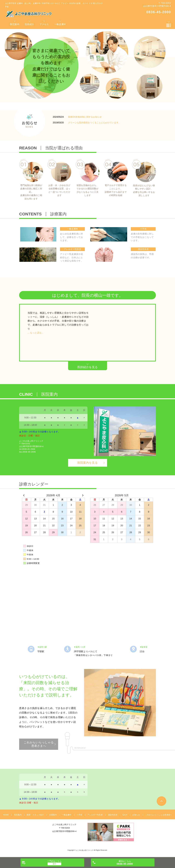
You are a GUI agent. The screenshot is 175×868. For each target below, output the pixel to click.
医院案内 (18, 815)
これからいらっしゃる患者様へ (159, 815)
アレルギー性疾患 (95, 815)
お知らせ (136, 815)
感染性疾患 (113, 815)
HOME (6, 815)
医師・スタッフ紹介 (35, 815)
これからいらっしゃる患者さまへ (39, 744)
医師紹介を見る (88, 367)
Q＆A (125, 815)
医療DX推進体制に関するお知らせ (85, 117)
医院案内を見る (88, 463)
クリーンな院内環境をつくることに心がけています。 (94, 123)
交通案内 (53, 815)
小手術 (79, 815)
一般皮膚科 (67, 815)
